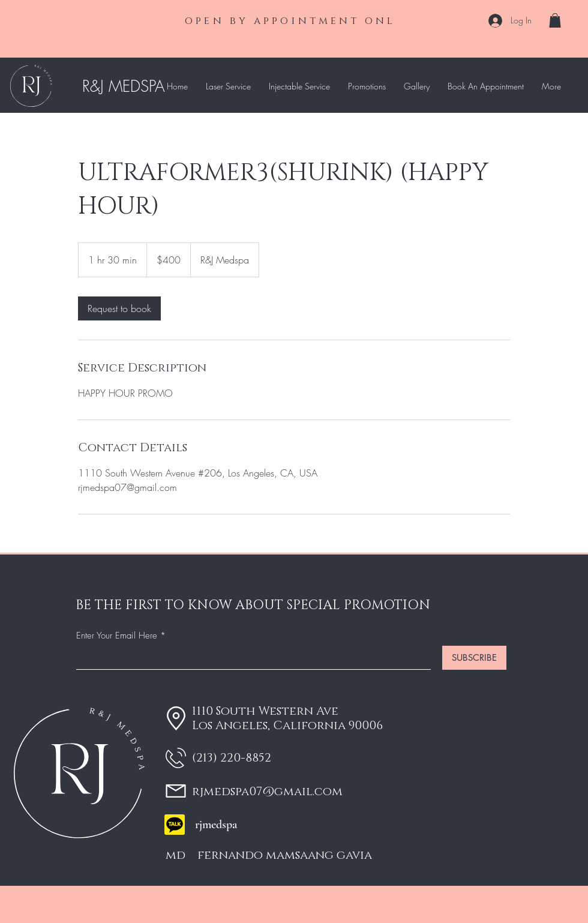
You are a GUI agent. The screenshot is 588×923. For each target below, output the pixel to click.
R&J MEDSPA (124, 86)
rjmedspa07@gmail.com (267, 792)
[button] (555, 20)
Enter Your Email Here (117, 636)
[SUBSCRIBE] (474, 658)
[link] (119, 308)
